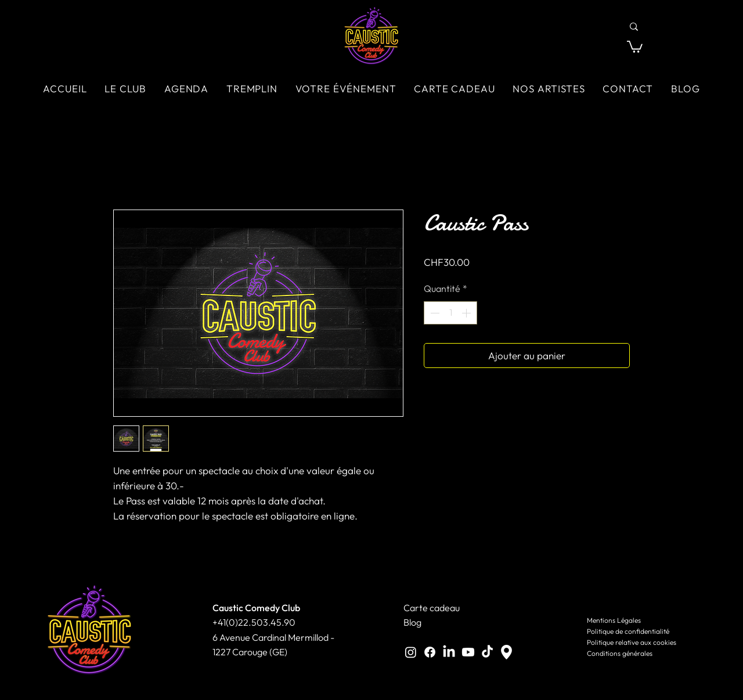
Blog (412, 622)
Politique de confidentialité (628, 631)
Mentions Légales (614, 620)
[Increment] (467, 313)
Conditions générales (620, 653)
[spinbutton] (450, 313)
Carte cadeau (432, 608)
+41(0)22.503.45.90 (254, 622)
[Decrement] (434, 313)
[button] (635, 46)
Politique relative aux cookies (632, 642)
